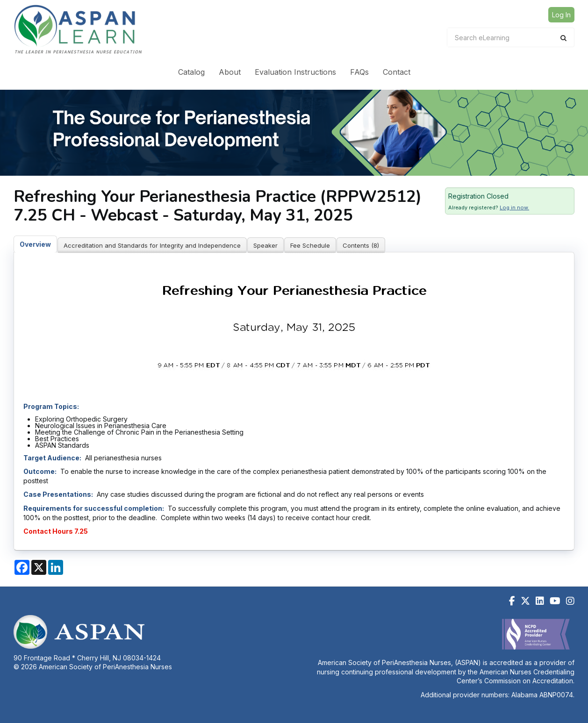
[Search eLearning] (504, 37)
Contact (397, 72)
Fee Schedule (310, 245)
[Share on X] (39, 567)
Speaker (265, 245)
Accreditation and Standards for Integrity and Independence (152, 245)
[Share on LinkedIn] (56, 567)
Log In (561, 15)
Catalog (191, 72)
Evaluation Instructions (295, 72)
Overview (35, 244)
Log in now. (514, 208)
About (230, 72)
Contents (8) (361, 245)
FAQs (359, 72)
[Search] (563, 38)
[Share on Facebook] (22, 567)
